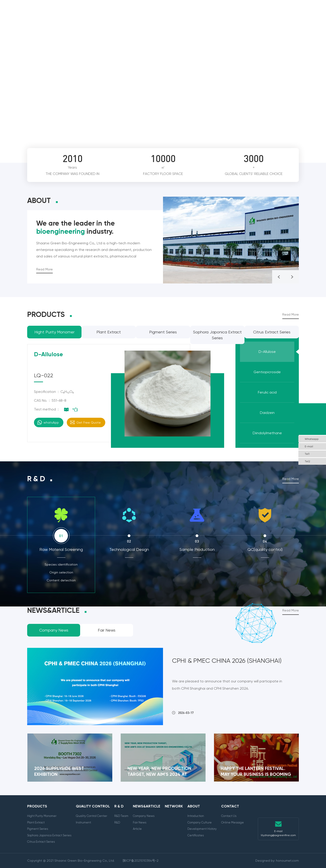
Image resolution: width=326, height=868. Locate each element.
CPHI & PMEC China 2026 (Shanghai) (227, 661)
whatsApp (51, 422)
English (306, 14)
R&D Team (121, 816)
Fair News (140, 822)
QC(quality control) (265, 549)
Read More (44, 269)
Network (212, 14)
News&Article (182, 14)
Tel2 (307, 461)
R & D (155, 14)
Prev (282, 138)
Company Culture (200, 822)
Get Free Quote (89, 422)
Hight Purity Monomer (42, 816)
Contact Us (229, 816)
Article (137, 829)
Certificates (196, 835)
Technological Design (129, 549)
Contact (277, 14)
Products (91, 14)
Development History (202, 829)
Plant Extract (36, 822)
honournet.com (287, 861)
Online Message (233, 822)
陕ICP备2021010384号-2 (141, 861)
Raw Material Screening (61, 549)
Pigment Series (38, 829)
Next (295, 138)
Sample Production (197, 549)
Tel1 (307, 454)
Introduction (196, 816)
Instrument (83, 822)
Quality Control (126, 14)
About (253, 14)
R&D (117, 822)
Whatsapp (312, 439)
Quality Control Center (91, 816)
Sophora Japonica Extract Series (49, 835)
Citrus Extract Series (41, 842)
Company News (144, 816)
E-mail (309, 446)
